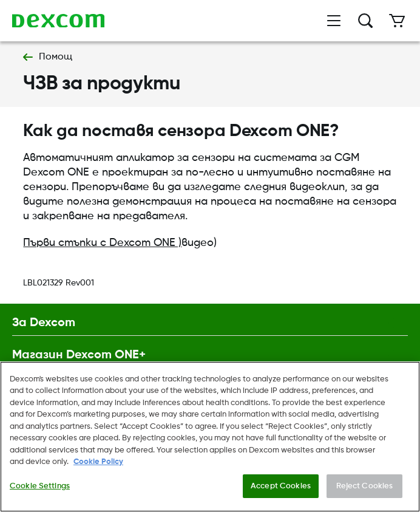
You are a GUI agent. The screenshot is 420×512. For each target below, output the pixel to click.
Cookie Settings (40, 489)
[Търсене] (365, 21)
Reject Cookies (365, 489)
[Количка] (397, 21)
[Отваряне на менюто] (334, 21)
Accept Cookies (281, 489)
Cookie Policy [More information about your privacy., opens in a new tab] (98, 465)
